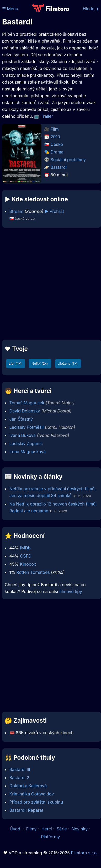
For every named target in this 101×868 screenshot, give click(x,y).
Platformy (50, 837)
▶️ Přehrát (54, 211)
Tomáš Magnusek (27, 403)
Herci (47, 829)
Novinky (80, 829)
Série (62, 829)
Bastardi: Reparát (26, 810)
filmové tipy (71, 591)
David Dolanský (25, 411)
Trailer (47, 116)
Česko (57, 144)
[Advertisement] (49, 284)
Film (55, 129)
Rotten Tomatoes (33, 572)
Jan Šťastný (21, 419)
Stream (17, 211)
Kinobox (28, 564)
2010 (55, 137)
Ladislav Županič (26, 443)
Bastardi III (20, 769)
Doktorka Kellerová (28, 786)
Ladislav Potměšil (27, 427)
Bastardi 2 (19, 778)
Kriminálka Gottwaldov (32, 794)
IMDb (25, 548)
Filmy (31, 829)
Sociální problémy (68, 160)
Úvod (15, 829)
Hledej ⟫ (91, 9)
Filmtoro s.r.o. (84, 853)
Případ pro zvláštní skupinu (36, 802)
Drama (57, 152)
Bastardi (59, 167)
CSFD (26, 556)
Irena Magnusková (28, 452)
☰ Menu (10, 9)
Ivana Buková (23, 435)
